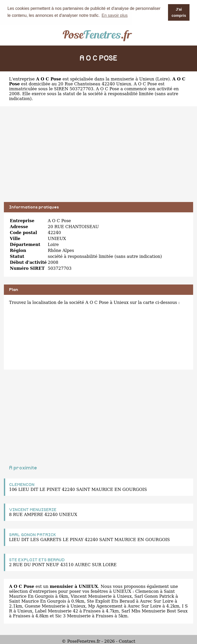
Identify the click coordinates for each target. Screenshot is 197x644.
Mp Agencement (105, 606)
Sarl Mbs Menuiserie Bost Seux (155, 611)
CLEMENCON (22, 484)
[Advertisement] (98, 158)
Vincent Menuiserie (91, 596)
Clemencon (147, 591)
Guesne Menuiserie (45, 606)
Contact (127, 641)
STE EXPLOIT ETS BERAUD (37, 560)
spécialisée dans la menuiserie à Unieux (112, 79)
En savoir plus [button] (115, 15)
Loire (163, 79)
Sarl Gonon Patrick (154, 596)
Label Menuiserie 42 (57, 611)
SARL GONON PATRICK (32, 535)
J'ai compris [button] (179, 12)
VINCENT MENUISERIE (33, 510)
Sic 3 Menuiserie (73, 616)
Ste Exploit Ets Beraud (111, 601)
